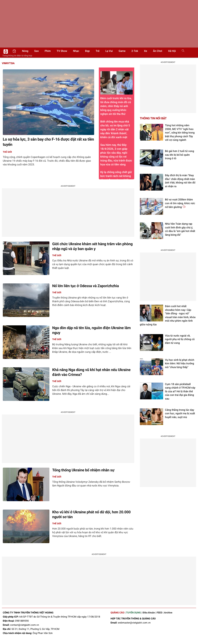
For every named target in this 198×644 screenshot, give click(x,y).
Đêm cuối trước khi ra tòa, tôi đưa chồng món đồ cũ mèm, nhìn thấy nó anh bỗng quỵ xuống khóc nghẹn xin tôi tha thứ (117, 93)
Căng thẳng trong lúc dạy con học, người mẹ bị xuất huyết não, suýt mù (180, 414)
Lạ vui (109, 51)
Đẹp (87, 51)
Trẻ (98, 51)
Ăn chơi (158, 51)
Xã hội (172, 51)
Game (122, 51)
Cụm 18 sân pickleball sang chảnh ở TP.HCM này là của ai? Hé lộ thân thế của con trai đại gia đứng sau (180, 392)
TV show (62, 51)
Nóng (25, 51)
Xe (145, 51)
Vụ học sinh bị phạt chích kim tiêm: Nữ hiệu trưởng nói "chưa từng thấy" (180, 364)
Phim (48, 51)
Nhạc (76, 51)
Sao (37, 51)
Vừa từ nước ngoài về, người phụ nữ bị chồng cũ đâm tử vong (180, 339)
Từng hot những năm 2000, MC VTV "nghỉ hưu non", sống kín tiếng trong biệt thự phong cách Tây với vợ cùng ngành (180, 133)
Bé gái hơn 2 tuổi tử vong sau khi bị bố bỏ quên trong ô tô (180, 155)
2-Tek (135, 51)
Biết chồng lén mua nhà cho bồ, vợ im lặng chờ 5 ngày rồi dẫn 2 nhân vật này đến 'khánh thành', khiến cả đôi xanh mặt (115, 129)
